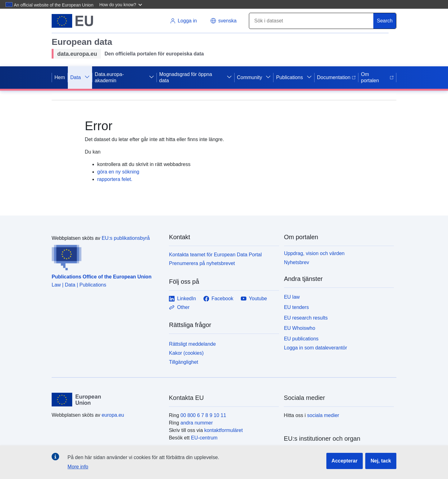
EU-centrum (204, 438)
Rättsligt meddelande (192, 344)
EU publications (301, 339)
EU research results (306, 318)
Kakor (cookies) (186, 353)
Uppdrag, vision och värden (314, 253)
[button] (121, 4)
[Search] (311, 21)
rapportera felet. (115, 179)
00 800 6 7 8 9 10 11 (203, 415)
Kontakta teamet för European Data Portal (215, 255)
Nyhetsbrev (297, 262)
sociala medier (323, 415)
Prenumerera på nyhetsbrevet (202, 263)
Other (179, 307)
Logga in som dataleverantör (316, 348)
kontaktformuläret (223, 430)
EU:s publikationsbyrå (126, 238)
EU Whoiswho (300, 328)
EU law (292, 297)
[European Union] (107, 400)
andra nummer (197, 423)
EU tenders (296, 307)
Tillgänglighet (184, 362)
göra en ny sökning (118, 172)
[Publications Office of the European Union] (107, 256)
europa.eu (113, 415)
